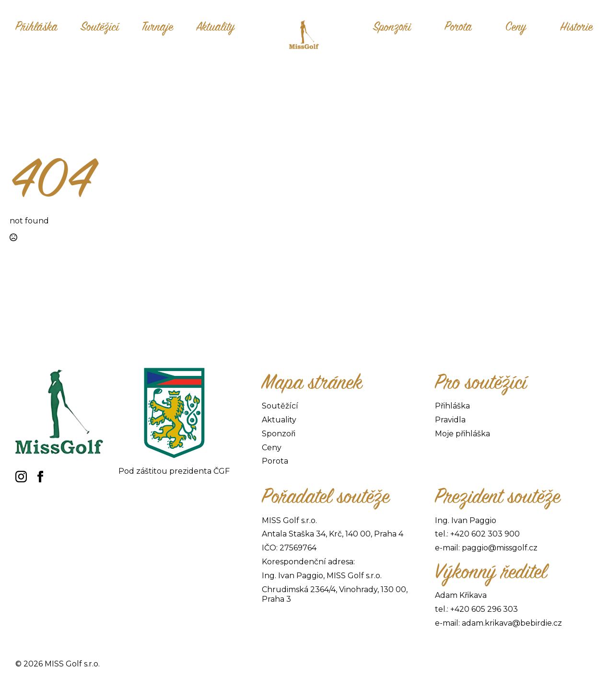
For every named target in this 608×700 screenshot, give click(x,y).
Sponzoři (392, 27)
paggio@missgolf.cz (500, 548)
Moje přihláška (462, 434)
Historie (576, 27)
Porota (458, 27)
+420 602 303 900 (485, 534)
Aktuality (216, 27)
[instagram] (21, 477)
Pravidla (450, 420)
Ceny (516, 27)
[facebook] (40, 477)
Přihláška (36, 27)
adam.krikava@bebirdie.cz (512, 623)
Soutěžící (100, 27)
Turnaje (158, 27)
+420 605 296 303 (484, 609)
